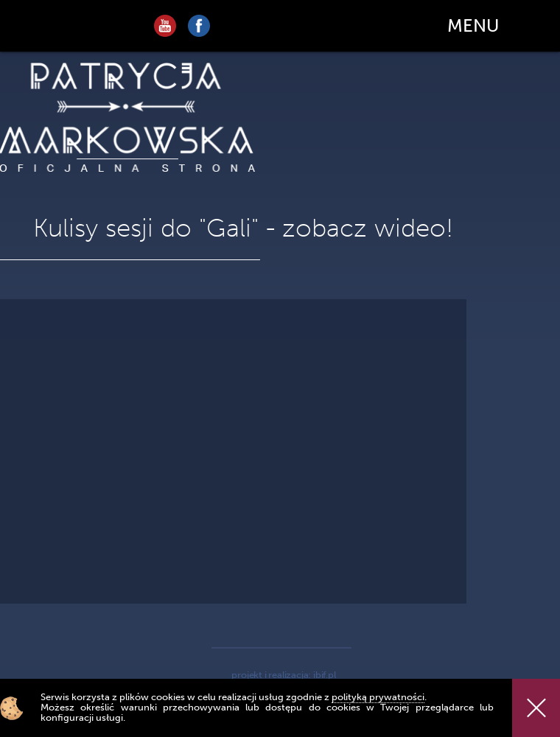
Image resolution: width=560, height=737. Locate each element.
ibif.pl (325, 675)
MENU (473, 25)
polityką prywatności (378, 697)
